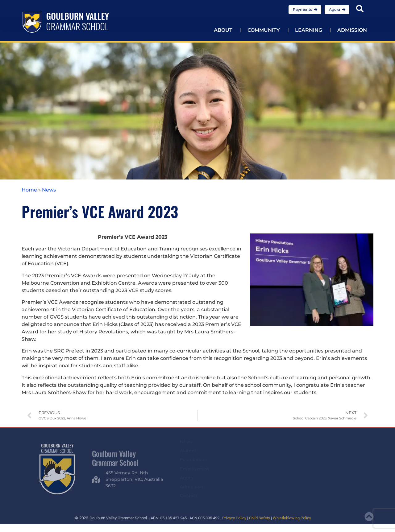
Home (29, 190)
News (49, 190)
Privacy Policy (234, 518)
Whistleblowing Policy (292, 518)
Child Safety (260, 518)
